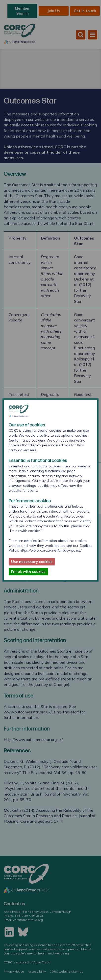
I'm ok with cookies (28, 572)
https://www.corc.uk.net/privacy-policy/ (51, 550)
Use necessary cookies (32, 562)
